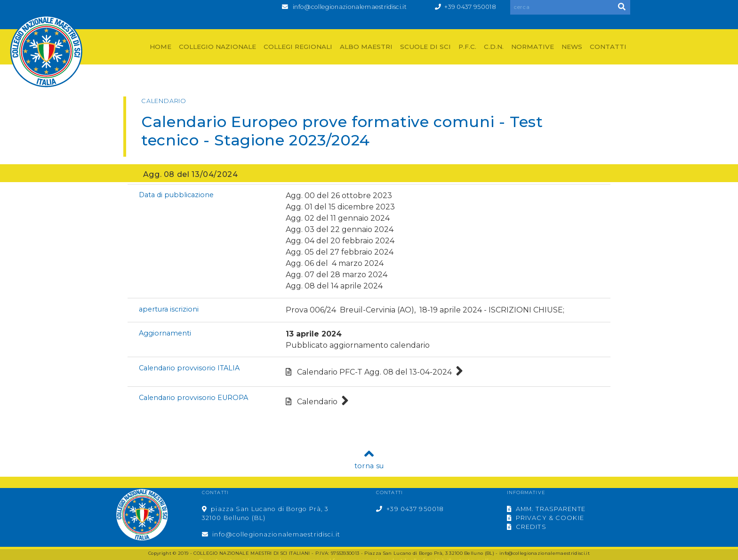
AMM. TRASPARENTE (546, 509)
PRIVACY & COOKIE (545, 518)
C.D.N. (494, 47)
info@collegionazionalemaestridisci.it (350, 7)
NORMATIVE (533, 47)
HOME (160, 47)
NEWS (572, 47)
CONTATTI (608, 47)
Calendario (317, 402)
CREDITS (527, 527)
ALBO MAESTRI (366, 47)
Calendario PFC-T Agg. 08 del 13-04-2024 (374, 372)
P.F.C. (467, 47)
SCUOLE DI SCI (425, 47)
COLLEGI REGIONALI (298, 47)
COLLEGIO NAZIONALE (217, 47)
